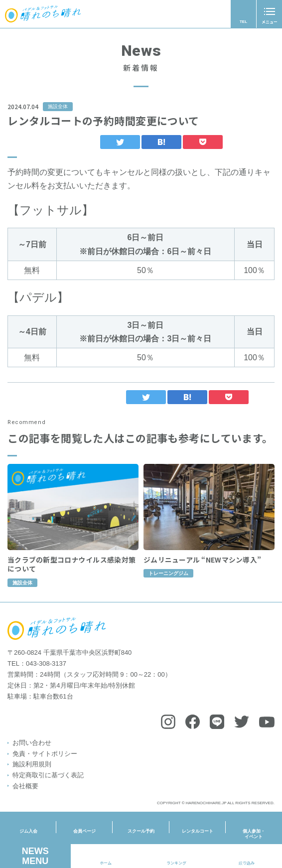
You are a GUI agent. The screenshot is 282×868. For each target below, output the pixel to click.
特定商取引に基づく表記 (48, 775)
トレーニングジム (168, 584)
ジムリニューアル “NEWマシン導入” (202, 570)
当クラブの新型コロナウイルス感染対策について (71, 575)
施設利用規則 (32, 764)
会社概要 (25, 786)
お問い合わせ (32, 743)
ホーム (106, 863)
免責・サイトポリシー (45, 754)
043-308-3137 (46, 663)
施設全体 (58, 106)
